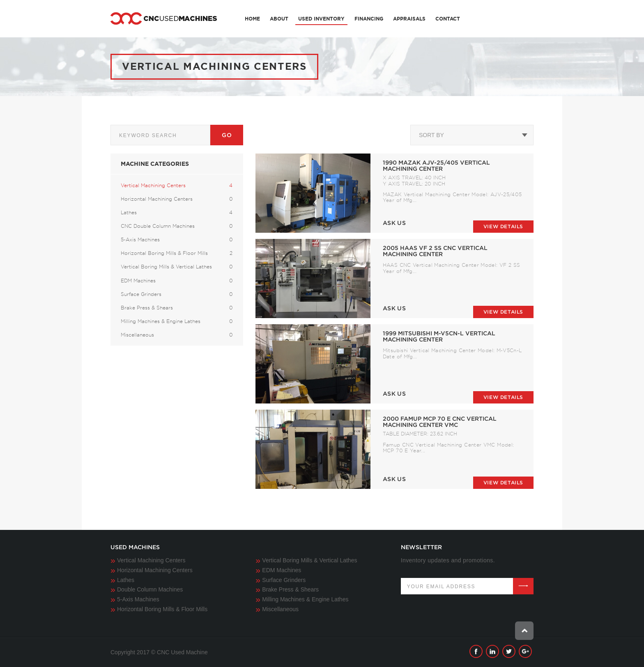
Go (227, 135)
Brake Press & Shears (290, 589)
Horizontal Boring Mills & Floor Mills (162, 609)
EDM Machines (282, 570)
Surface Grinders (284, 580)
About (279, 19)
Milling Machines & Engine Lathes (305, 599)
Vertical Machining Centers (151, 560)
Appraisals (409, 19)
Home (252, 19)
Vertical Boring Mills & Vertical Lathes (309, 560)
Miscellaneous (280, 609)
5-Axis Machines (138, 599)
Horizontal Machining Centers (155, 570)
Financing (369, 19)
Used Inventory (321, 19)
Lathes (126, 580)
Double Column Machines (150, 589)
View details (503, 226)
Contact (448, 19)
